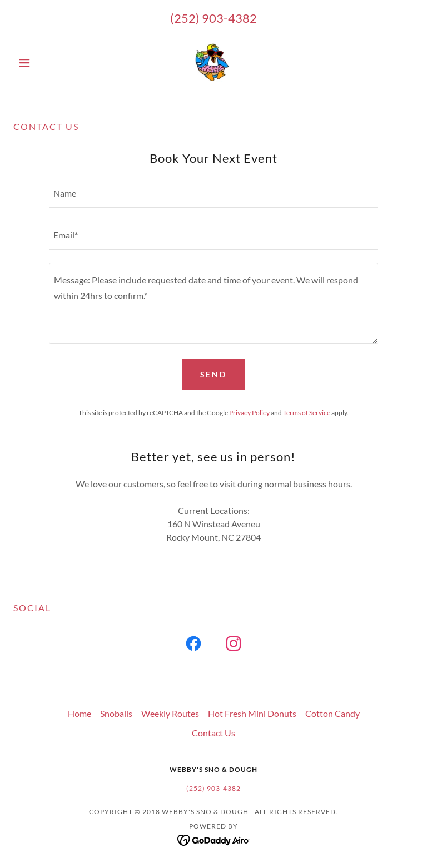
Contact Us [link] (213, 733)
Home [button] (80, 713)
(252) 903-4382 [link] (213, 18)
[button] (43, 63)
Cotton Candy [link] (332, 713)
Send (214, 374)
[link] (213, 63)
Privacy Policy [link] (249, 413)
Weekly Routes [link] (170, 713)
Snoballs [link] (116, 713)
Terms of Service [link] (307, 413)
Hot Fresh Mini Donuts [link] (252, 713)
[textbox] (213, 194)
